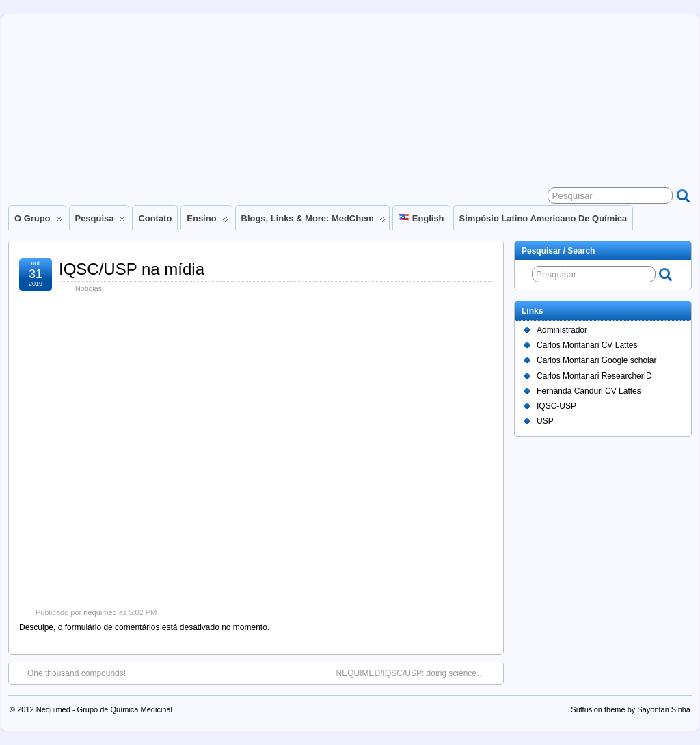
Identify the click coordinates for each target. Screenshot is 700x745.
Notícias (89, 288)
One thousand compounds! (70, 673)
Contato (155, 218)
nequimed (100, 612)
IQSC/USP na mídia (132, 269)
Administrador (562, 330)
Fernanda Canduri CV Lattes (589, 391)
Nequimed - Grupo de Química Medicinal (104, 709)
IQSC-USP (556, 406)
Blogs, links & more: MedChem (313, 221)
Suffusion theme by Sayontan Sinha (631, 709)
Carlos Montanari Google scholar (596, 360)
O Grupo (38, 221)
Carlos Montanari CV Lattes (587, 345)
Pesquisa (100, 221)
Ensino (207, 221)
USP (545, 421)
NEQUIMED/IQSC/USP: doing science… (417, 673)
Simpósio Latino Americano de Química (543, 218)
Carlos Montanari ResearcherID (594, 376)
